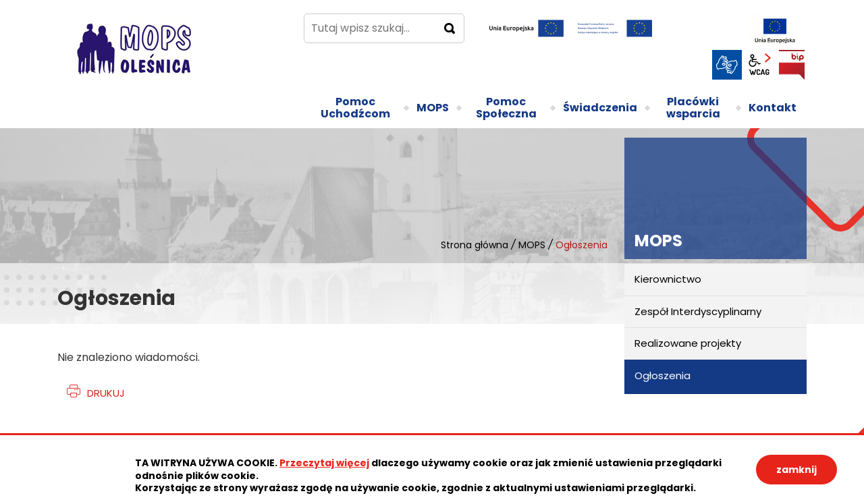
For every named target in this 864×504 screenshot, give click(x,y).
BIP (792, 65)
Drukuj (106, 393)
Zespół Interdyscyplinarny (698, 311)
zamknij (796, 470)
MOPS (532, 245)
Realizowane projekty (688, 343)
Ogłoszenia (663, 375)
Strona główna (475, 245)
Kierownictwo (668, 279)
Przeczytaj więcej (324, 463)
